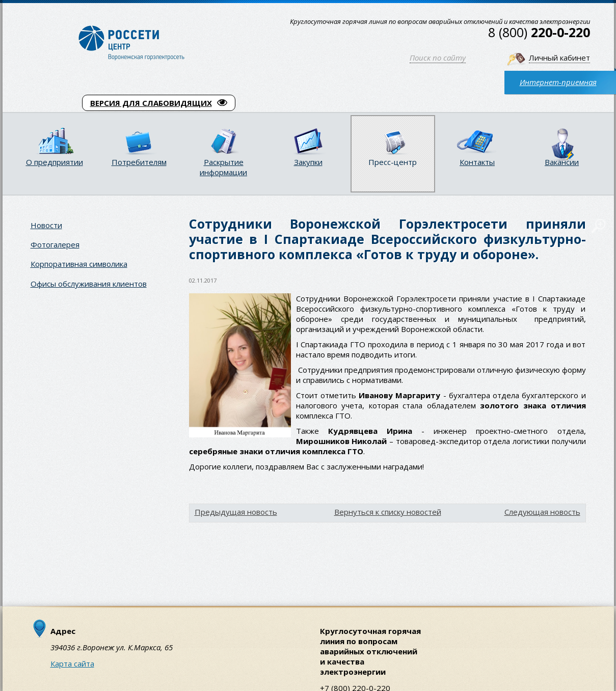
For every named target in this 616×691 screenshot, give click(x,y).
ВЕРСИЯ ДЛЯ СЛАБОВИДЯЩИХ (159, 103)
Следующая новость (542, 512)
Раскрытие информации (223, 167)
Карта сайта (72, 664)
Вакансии (562, 162)
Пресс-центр (393, 162)
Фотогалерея (55, 244)
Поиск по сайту (438, 58)
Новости (46, 225)
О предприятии (55, 162)
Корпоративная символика (79, 264)
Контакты (477, 162)
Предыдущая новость (236, 512)
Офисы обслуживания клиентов (89, 284)
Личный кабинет (559, 58)
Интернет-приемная (558, 82)
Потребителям (139, 162)
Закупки (308, 162)
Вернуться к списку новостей (388, 512)
